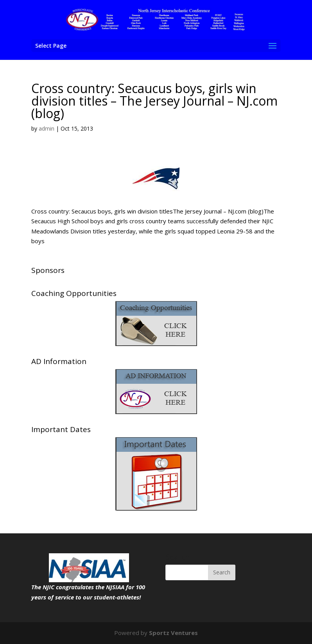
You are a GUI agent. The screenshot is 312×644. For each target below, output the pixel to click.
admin (47, 128)
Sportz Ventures (173, 633)
